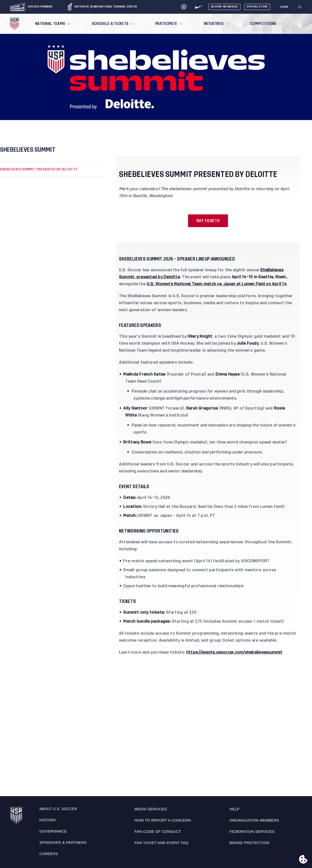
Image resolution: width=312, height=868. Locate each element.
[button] (302, 7)
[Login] (284, 7)
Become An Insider (224, 7)
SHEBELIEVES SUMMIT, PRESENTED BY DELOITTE (39, 169)
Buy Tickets (208, 221)
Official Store (257, 7)
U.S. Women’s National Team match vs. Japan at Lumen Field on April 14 (217, 284)
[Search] (300, 7)
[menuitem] (52, 24)
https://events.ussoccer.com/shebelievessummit (234, 652)
